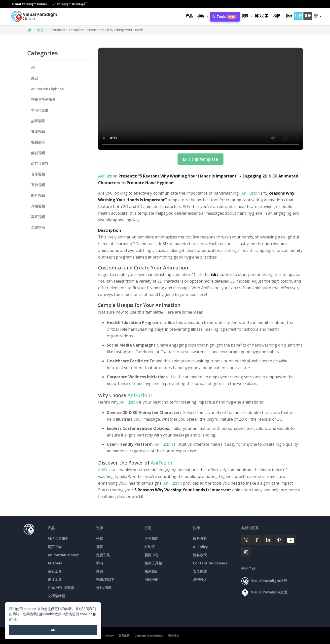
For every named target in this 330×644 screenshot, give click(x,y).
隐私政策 (200, 555)
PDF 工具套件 (58, 539)
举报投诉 (200, 579)
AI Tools (224, 16)
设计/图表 (104, 588)
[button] (203, 16)
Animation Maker (63, 555)
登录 (308, 16)
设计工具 (55, 579)
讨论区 (150, 547)
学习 (100, 563)
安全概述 (200, 571)
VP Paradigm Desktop (70, 4)
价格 (289, 16)
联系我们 (151, 571)
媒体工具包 (153, 563)
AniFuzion (108, 176)
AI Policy (200, 547)
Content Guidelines (210, 563)
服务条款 (200, 539)
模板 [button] (278, 16)
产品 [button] (190, 16)
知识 (100, 571)
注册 (298, 16)
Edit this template (201, 159)
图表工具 (55, 571)
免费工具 (103, 555)
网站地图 (151, 579)
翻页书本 (55, 547)
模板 (40, 30)
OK (53, 630)
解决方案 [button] (263, 16)
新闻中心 (151, 555)
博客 (100, 547)
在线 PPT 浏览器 (61, 588)
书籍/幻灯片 (106, 579)
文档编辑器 (56, 596)
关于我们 (151, 539)
